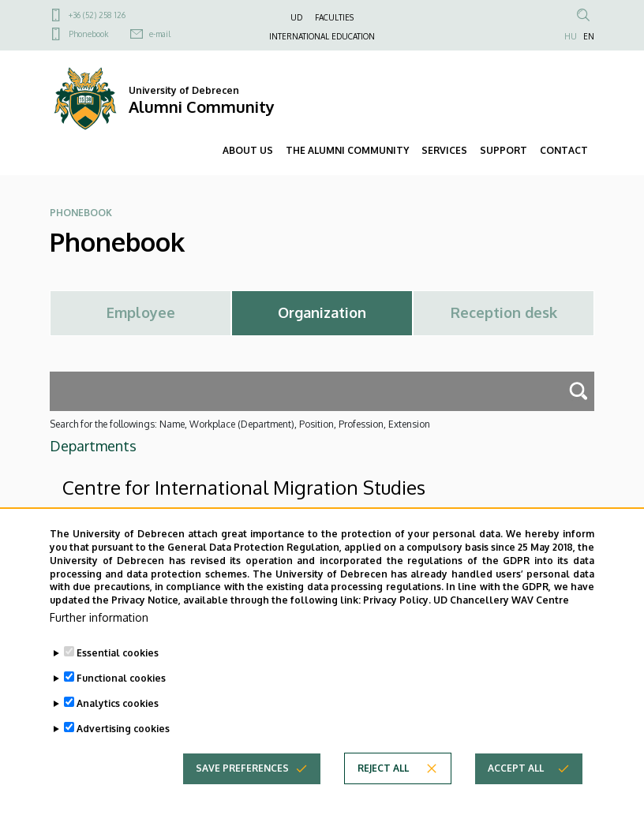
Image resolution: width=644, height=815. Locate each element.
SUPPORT (504, 150)
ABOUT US (248, 150)
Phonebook (88, 34)
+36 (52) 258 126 (97, 15)
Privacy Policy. (397, 615)
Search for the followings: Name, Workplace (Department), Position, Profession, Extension (240, 424)
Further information (99, 632)
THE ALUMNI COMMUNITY (347, 150)
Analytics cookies (118, 718)
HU (571, 36)
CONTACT (564, 150)
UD (296, 17)
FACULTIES (334, 17)
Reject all (383, 783)
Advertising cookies (123, 744)
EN (589, 36)
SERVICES (444, 150)
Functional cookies (121, 693)
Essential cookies (118, 668)
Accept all (516, 783)
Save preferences (242, 783)
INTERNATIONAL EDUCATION (322, 36)
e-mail (160, 34)
